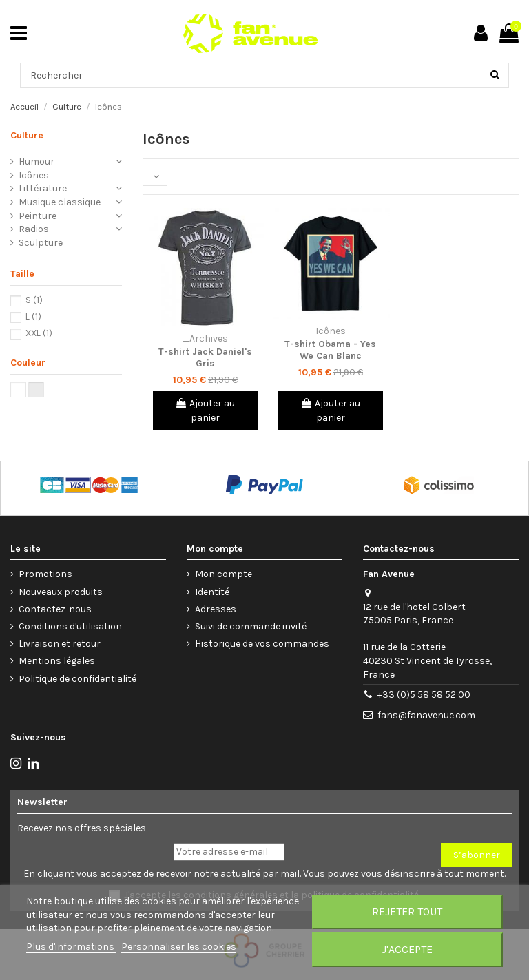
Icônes (34, 175)
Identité (212, 592)
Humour (37, 161)
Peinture (38, 216)
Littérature (43, 188)
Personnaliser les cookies (179, 947)
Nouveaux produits (61, 592)
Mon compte (224, 574)
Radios (34, 229)
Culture (27, 135)
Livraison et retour (60, 644)
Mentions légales (57, 661)
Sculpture (41, 243)
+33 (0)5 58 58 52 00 (424, 695)
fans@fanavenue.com (426, 715)
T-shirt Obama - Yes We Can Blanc (330, 350)
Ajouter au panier (205, 410)
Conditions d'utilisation (70, 626)
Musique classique (60, 202)
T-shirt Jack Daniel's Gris (205, 357)
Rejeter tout (407, 911)
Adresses (216, 609)
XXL (39, 333)
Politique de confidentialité (77, 679)
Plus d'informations (71, 947)
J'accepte (407, 949)
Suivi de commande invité (251, 626)
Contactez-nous (55, 609)
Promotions (45, 574)
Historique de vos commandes (262, 644)
